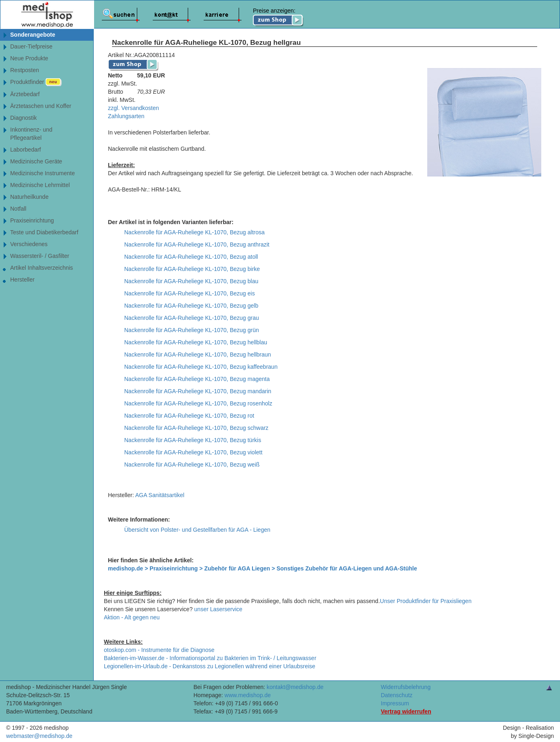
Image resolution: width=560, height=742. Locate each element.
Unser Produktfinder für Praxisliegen (426, 601)
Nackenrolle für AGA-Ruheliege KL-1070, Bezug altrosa (194, 232)
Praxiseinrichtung (32, 220)
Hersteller (22, 280)
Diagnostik (23, 118)
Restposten (25, 70)
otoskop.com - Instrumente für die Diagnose (159, 650)
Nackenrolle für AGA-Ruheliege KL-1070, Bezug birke (192, 269)
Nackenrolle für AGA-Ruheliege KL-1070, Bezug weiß (192, 465)
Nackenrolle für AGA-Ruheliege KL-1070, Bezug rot (189, 416)
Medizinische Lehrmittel (40, 185)
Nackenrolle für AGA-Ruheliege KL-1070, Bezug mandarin (198, 391)
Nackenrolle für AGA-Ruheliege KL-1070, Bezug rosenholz (198, 403)
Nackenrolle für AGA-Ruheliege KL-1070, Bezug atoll (191, 257)
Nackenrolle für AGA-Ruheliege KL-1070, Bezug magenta (197, 379)
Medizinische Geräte (36, 161)
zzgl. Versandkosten (133, 108)
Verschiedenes (29, 244)
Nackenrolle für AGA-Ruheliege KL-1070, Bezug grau (192, 318)
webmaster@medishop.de (39, 736)
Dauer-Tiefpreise (31, 46)
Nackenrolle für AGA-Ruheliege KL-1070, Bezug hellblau (196, 342)
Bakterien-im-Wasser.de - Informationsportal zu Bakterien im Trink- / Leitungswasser (210, 658)
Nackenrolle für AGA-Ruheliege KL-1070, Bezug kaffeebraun (201, 367)
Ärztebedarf (25, 94)
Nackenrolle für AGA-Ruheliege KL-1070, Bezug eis (190, 293)
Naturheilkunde (29, 197)
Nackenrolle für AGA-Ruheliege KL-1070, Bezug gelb (191, 306)
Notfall (18, 209)
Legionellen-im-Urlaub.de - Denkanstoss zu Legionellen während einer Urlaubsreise (210, 666)
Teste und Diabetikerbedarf (44, 232)
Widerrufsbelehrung (406, 687)
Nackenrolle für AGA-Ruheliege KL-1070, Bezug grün (192, 330)
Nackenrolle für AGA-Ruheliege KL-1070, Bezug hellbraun (198, 354)
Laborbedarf (26, 150)
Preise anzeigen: (278, 17)
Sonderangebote (33, 35)
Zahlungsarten (126, 116)
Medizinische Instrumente (43, 173)
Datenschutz (397, 695)
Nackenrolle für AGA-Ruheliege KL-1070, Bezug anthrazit (197, 244)
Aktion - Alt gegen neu (132, 617)
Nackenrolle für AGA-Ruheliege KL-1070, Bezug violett (193, 452)
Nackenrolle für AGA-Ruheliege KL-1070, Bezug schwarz (196, 428)
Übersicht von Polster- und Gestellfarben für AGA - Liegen (197, 530)
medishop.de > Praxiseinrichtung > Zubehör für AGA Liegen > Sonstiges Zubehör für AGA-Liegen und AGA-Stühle (262, 568)
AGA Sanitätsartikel (160, 495)
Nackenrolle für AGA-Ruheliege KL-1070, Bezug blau (191, 281)
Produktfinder (36, 82)
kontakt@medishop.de (295, 687)
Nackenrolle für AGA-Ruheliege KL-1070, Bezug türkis (193, 440)
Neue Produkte (29, 58)
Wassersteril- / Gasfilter (40, 256)
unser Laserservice (218, 609)
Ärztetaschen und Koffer (41, 106)
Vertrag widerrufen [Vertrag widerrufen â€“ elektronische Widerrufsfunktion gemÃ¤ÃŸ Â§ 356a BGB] (406, 711)
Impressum (395, 703)
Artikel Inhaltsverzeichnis (42, 268)
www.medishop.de (248, 695)
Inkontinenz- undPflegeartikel (31, 134)
